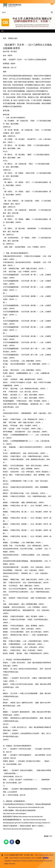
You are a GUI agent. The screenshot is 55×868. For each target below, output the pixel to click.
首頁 (5, 38)
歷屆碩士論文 (13, 38)
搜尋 (52, 12)
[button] (27, 2)
